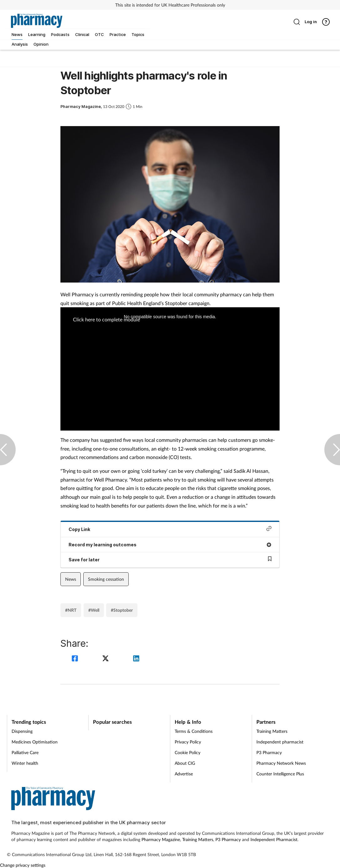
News (71, 579)
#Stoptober (122, 610)
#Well (94, 610)
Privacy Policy (188, 742)
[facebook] (76, 659)
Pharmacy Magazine (161, 839)
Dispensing (22, 731)
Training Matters (272, 731)
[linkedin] (136, 659)
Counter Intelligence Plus (280, 774)
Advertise (184, 774)
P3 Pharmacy (269, 752)
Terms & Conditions (194, 731)
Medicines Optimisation (35, 742)
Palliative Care (25, 752)
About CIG (185, 763)
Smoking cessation (106, 579)
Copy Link (170, 529)
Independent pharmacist (280, 742)
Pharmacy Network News (281, 763)
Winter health (25, 763)
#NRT (71, 610)
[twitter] (106, 659)
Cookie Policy (188, 752)
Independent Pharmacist (274, 839)
